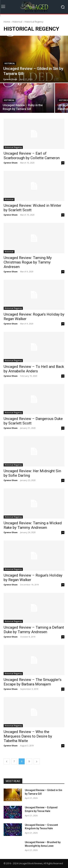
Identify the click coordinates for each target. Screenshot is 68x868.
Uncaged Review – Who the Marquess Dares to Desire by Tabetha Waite (28, 736)
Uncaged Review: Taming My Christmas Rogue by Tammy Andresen (28, 262)
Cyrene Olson (11, 163)
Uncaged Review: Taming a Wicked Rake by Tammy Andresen (33, 525)
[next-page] (37, 761)
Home (7, 22)
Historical (17, 22)
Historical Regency (13, 147)
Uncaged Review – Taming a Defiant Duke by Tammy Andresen (34, 630)
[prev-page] (7, 761)
